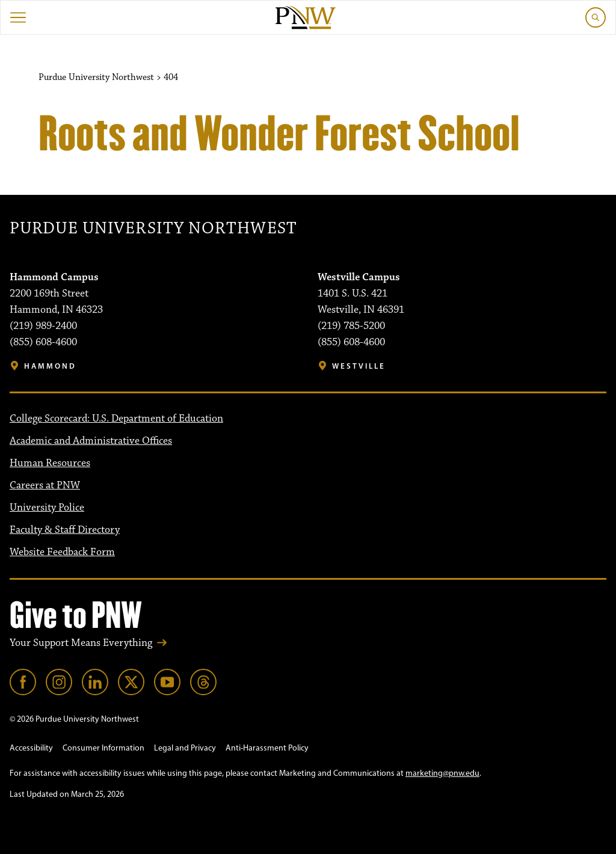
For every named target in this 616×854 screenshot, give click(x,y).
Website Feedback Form (62, 552)
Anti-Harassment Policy (267, 748)
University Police (47, 508)
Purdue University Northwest (153, 229)
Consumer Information (103, 748)
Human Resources (50, 463)
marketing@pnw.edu (442, 773)
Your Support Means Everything (81, 643)
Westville (359, 366)
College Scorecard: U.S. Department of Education (116, 419)
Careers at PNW (45, 485)
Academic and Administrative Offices (91, 441)
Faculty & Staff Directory (65, 530)
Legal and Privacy (185, 748)
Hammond (50, 366)
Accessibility (31, 748)
